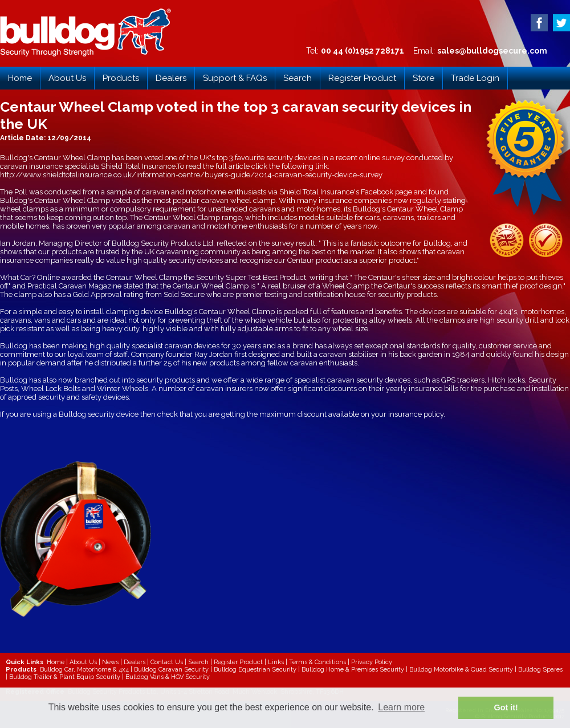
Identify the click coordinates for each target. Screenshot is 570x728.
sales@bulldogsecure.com (492, 51)
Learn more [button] (401, 707)
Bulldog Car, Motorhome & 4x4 (84, 670)
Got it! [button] (506, 707)
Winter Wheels (123, 389)
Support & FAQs (235, 78)
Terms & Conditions (317, 662)
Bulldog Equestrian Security (255, 670)
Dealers (171, 78)
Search (298, 78)
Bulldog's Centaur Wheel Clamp (55, 158)
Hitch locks (506, 380)
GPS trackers (463, 380)
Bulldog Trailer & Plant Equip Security (65, 677)
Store (424, 78)
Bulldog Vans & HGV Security (168, 677)
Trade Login (475, 78)
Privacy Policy (372, 662)
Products (121, 78)
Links (276, 662)
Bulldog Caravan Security (171, 670)
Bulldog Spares (540, 670)
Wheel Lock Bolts (51, 389)
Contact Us (167, 662)
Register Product (362, 78)
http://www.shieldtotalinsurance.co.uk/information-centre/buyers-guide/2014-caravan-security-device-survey (191, 175)
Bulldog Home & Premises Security (353, 670)
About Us (67, 78)
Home (20, 78)
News (110, 662)
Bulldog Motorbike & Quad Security (461, 670)
